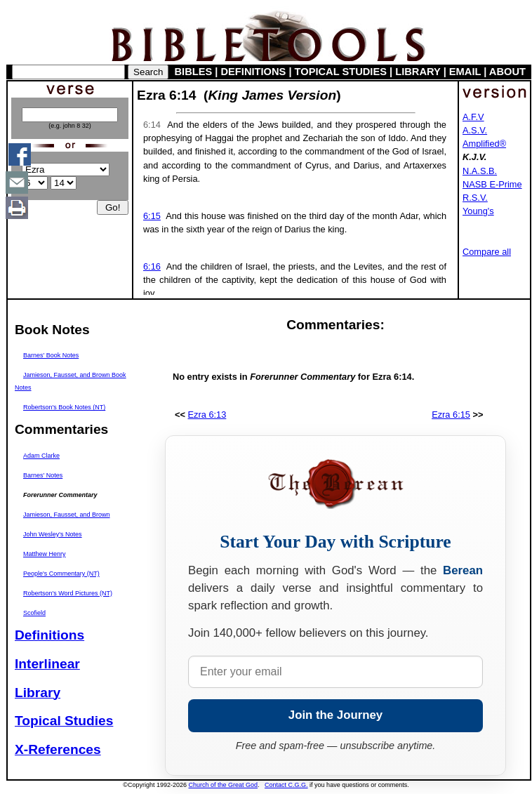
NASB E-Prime (492, 184)
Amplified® (484, 144)
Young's (478, 211)
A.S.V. (475, 130)
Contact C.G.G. (286, 785)
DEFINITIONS (254, 72)
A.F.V (473, 117)
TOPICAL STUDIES (341, 72)
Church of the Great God (224, 785)
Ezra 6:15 (451, 415)
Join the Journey (335, 715)
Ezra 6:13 (207, 415)
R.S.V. (475, 198)
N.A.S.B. (480, 171)
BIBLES (194, 72)
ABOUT (507, 72)
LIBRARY (418, 72)
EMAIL (465, 72)
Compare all (487, 252)
